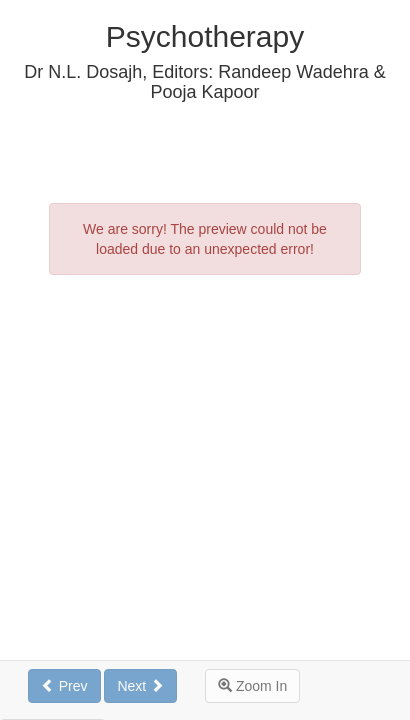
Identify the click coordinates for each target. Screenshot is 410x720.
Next (140, 686)
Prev (64, 686)
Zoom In (252, 686)
